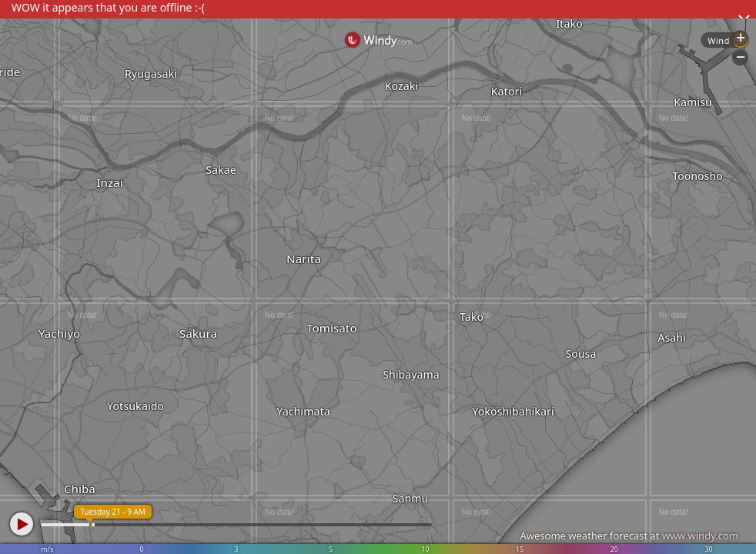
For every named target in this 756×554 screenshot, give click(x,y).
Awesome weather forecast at (629, 536)
